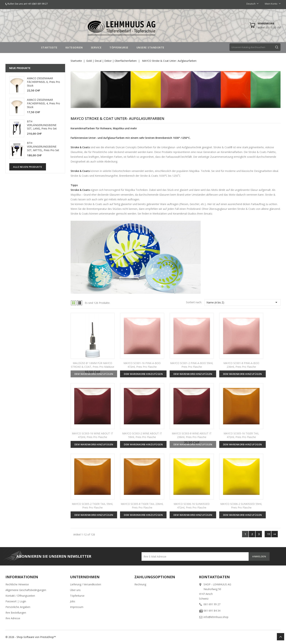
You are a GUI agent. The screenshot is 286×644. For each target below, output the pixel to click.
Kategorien (74, 47)
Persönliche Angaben (18, 607)
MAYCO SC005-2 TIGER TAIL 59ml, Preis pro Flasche (92, 506)
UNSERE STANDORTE (150, 47)
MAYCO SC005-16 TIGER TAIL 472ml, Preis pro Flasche (241, 435)
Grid (74, 303)
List (80, 303)
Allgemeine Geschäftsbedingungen (26, 590)
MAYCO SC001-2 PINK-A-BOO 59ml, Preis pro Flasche (192, 365)
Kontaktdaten (214, 577)
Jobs (73, 601)
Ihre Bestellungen (16, 613)
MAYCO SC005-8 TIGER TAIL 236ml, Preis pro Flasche (142, 506)
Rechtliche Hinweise (17, 584)
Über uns (75, 590)
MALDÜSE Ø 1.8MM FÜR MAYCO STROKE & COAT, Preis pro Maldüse (93, 365)
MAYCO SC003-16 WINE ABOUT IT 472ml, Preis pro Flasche (92, 435)
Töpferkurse (77, 596)
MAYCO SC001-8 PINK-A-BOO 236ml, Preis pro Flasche (241, 365)
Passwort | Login (16, 601)
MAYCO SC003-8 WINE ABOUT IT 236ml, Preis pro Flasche (192, 435)
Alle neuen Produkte (28, 167)
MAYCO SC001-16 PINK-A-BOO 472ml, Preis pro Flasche (142, 365)
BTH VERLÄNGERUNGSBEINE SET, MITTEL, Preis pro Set (43, 147)
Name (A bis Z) (242, 302)
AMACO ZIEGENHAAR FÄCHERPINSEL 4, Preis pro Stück (44, 103)
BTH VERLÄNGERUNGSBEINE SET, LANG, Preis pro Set (42, 125)
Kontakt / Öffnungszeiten (20, 596)
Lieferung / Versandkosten (86, 584)
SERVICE (96, 47)
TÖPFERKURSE (119, 47)
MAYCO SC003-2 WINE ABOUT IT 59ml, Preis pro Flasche (142, 435)
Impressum (77, 607)
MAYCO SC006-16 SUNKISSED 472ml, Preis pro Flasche (192, 506)
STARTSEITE (49, 47)
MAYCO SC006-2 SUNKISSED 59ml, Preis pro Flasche (241, 506)
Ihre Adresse (13, 618)
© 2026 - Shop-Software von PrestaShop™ (31, 637)
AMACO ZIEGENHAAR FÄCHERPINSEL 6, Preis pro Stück (44, 82)
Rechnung (140, 584)
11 (269, 534)
